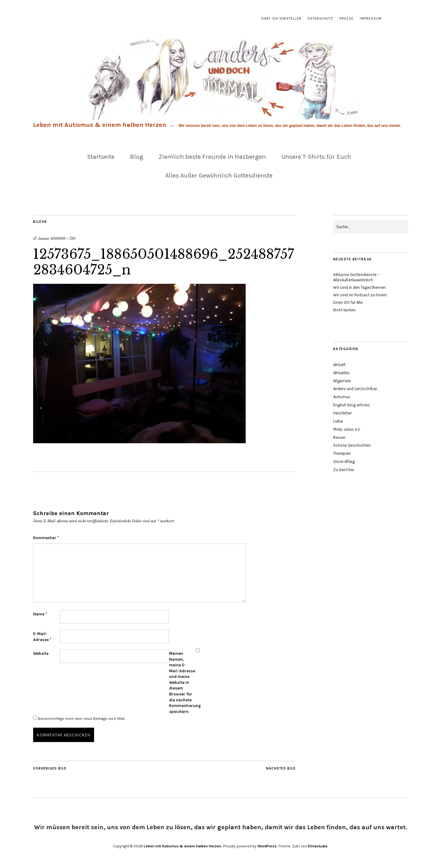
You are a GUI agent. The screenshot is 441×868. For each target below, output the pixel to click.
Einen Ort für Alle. (348, 302)
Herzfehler (342, 413)
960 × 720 (67, 238)
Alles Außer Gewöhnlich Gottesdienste (219, 176)
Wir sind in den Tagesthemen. (360, 287)
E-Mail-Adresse (42, 637)
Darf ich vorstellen (281, 19)
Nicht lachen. (345, 310)
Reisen (339, 437)
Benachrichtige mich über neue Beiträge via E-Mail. (82, 719)
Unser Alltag (344, 462)
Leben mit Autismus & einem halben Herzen (100, 125)
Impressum (371, 19)
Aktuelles (341, 373)
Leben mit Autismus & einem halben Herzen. (183, 846)
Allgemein (342, 381)
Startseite (101, 157)
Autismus (342, 397)
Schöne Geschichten (352, 445)
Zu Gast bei (344, 470)
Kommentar (46, 538)
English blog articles (352, 405)
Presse (346, 19)
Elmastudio (318, 846)
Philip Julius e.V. (347, 429)
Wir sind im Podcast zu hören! (360, 295)
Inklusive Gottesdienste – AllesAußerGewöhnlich (356, 277)
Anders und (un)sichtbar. (355, 389)
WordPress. (268, 846)
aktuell (339, 365)
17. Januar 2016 (46, 238)
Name (40, 614)
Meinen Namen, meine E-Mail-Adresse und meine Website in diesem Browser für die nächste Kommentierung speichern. (182, 682)
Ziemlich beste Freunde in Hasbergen (212, 157)
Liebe (338, 421)
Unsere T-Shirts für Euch (316, 157)
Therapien (342, 453)
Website (41, 653)
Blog (137, 157)
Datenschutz (320, 19)
